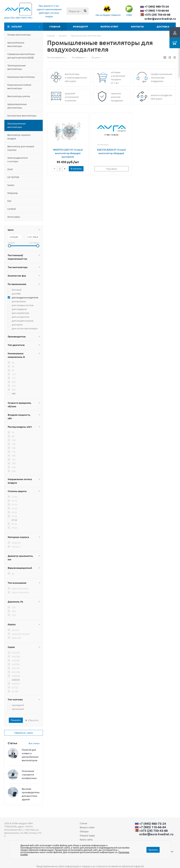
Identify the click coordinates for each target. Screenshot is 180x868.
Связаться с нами (24, 733)
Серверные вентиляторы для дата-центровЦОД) (21, 56)
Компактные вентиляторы (22, 115)
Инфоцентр (80, 26)
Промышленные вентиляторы (17, 125)
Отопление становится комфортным (29, 774)
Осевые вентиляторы (19, 35)
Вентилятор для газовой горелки (21, 148)
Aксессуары (14, 217)
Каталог (17, 26)
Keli (9, 201)
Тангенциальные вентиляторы (17, 67)
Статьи (83, 823)
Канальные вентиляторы (21, 77)
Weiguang (13, 193)
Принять (153, 850)
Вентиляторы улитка (19, 96)
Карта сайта (86, 839)
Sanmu (11, 185)
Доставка (163, 26)
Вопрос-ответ (109, 26)
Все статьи (34, 743)
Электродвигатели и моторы (18, 159)
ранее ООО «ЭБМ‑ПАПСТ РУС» (18, 18)
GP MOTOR (13, 177)
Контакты (137, 26)
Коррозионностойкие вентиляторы (19, 86)
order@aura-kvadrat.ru (160, 19)
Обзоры (84, 831)
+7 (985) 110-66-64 (157, 11)
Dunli (10, 169)
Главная (55, 26)
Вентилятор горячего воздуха (19, 137)
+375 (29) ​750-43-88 (157, 15)
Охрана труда (87, 835)
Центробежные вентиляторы (16, 44)
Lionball (12, 209)
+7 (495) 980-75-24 (157, 7)
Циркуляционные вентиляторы (17, 106)
